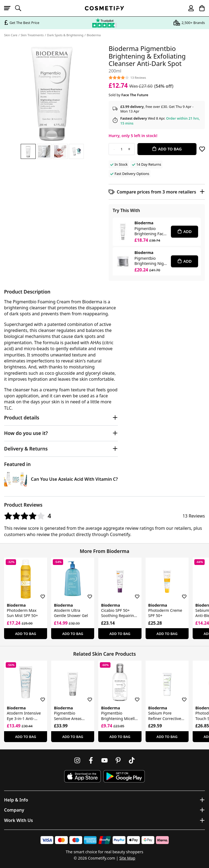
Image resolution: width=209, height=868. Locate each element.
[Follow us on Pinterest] (118, 760)
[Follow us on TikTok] (132, 760)
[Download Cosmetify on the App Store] (82, 776)
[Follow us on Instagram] (77, 760)
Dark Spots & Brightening (65, 35)
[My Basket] (199, 8)
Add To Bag (26, 634)
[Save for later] (202, 149)
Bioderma (94, 35)
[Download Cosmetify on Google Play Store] (124, 776)
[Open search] (20, 8)
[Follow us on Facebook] (91, 760)
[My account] (189, 8)
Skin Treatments (32, 35)
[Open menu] (10, 8)
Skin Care (11, 35)
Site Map (127, 858)
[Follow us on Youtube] (104, 760)
